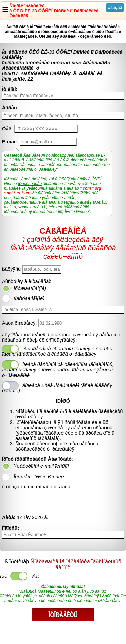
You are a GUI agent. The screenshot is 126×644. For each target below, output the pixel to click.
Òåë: (8, 129)
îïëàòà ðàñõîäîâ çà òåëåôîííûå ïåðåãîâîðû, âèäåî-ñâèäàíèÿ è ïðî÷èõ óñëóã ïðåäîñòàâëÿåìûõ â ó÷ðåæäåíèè (58, 370)
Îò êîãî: (10, 89)
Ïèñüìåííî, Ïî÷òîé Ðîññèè (39, 477)
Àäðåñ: (10, 108)
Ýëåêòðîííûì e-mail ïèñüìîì (41, 466)
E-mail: (10, 142)
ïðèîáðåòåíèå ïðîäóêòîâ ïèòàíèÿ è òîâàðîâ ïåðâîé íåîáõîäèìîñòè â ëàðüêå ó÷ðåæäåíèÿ (57, 351)
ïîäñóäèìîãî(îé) (29, 298)
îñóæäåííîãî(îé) (30, 288)
